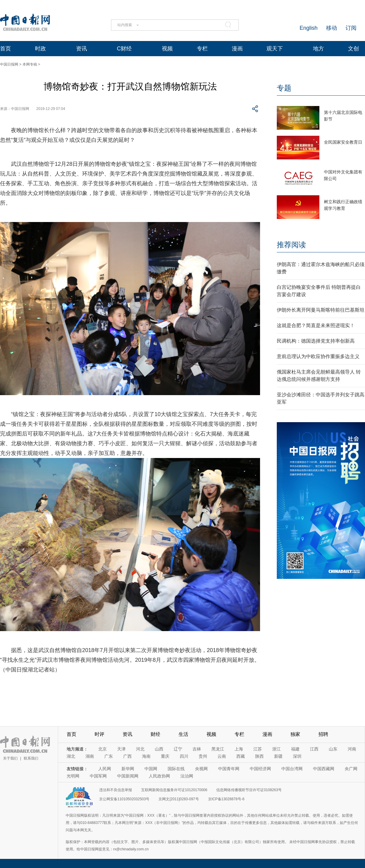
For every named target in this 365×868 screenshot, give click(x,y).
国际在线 (176, 769)
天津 (121, 749)
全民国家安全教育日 (343, 142)
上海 (239, 749)
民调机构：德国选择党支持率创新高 (316, 341)
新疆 (278, 756)
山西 (159, 749)
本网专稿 (30, 64)
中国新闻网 (128, 776)
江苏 (258, 749)
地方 (318, 49)
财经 (155, 734)
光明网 (73, 776)
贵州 (203, 756)
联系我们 (31, 758)
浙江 (276, 749)
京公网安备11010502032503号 (124, 799)
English (309, 28)
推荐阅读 (291, 245)
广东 (109, 756)
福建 (295, 749)
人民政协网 (159, 776)
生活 (183, 734)
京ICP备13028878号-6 (226, 799)
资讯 (82, 49)
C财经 (124, 49)
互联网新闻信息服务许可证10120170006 (174, 790)
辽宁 (178, 749)
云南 (222, 756)
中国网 (151, 769)
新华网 (128, 769)
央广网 (351, 769)
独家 (295, 734)
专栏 (202, 49)
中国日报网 (9, 64)
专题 (284, 88)
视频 (167, 49)
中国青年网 (229, 769)
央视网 (201, 769)
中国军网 (98, 776)
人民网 (105, 769)
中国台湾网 (292, 769)
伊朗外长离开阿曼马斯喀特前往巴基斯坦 (321, 310)
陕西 (259, 756)
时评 (99, 734)
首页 (5, 49)
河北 (140, 749)
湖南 (90, 756)
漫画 (237, 49)
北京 (103, 749)
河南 (352, 749)
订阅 (351, 28)
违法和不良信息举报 (116, 790)
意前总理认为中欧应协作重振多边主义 (318, 356)
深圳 (297, 756)
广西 (127, 756)
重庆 (165, 756)
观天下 (275, 49)
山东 (333, 749)
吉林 (197, 749)
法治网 (187, 776)
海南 (146, 756)
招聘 (323, 734)
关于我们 (10, 758)
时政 (40, 49)
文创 (353, 49)
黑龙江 (218, 749)
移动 (332, 28)
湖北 (71, 756)
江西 (314, 749)
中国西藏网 (324, 769)
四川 (184, 756)
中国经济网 (260, 769)
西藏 (241, 756)
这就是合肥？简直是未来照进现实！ (316, 325)
